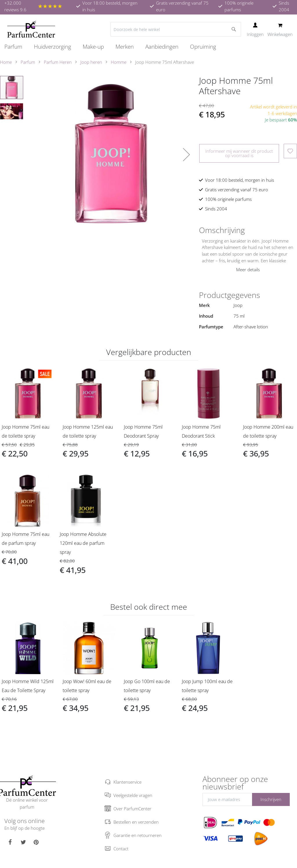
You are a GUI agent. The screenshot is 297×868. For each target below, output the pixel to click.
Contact (121, 849)
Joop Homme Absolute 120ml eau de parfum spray (83, 543)
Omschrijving (222, 230)
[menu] (148, 47)
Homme (119, 62)
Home (6, 62)
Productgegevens (230, 295)
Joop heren (91, 62)
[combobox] (176, 29)
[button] (186, 154)
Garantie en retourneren (137, 835)
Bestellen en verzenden (136, 822)
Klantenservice (127, 782)
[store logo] (31, 29)
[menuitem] (16, 47)
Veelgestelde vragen (133, 795)
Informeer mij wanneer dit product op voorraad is (239, 153)
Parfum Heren (58, 62)
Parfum (28, 62)
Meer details (248, 270)
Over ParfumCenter (132, 809)
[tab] (248, 230)
